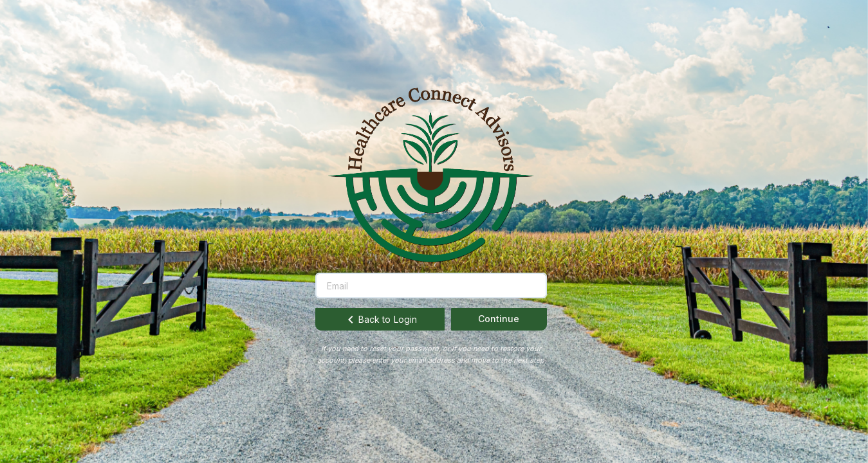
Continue (499, 319)
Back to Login (380, 320)
